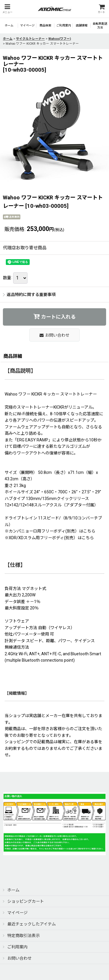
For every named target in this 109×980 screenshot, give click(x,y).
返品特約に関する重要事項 (29, 295)
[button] (7, 9)
